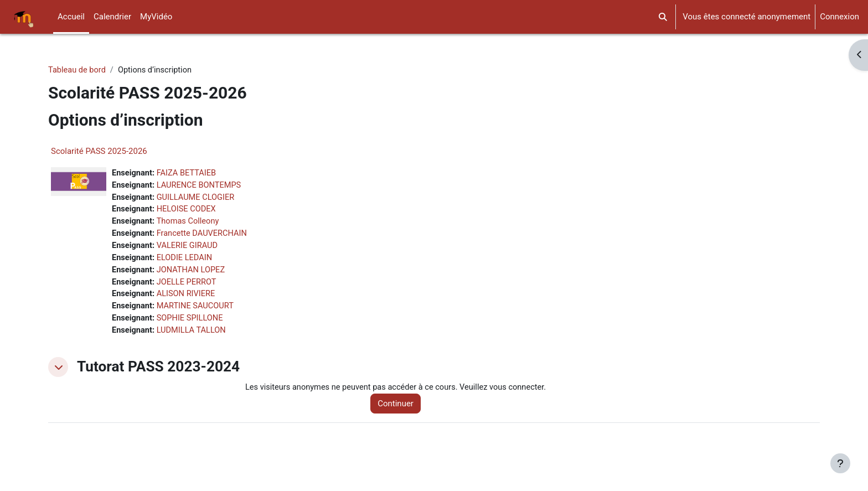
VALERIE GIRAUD (189, 249)
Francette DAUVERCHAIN (204, 236)
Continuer (400, 409)
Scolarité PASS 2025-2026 (99, 152)
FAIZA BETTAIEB (188, 174)
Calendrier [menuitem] (112, 17)
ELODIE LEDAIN (186, 261)
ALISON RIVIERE (188, 298)
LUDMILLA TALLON (193, 335)
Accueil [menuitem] (71, 17)
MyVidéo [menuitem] (156, 17)
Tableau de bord (78, 70)
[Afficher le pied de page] (840, 463)
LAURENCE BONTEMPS (201, 186)
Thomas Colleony (190, 224)
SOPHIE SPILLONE (192, 323)
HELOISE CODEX (188, 211)
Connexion (839, 17)
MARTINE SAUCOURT (197, 311)
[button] (663, 17)
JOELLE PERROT (188, 286)
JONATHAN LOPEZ (193, 273)
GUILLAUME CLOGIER (198, 199)
